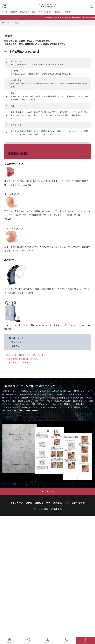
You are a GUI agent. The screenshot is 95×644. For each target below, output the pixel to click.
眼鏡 (34, 12)
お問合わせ (58, 12)
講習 (47, 640)
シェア (28, 640)
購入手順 (57, 503)
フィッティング (45, 12)
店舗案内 (14, 12)
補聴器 (17, 23)
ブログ (68, 12)
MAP (48, 503)
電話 (67, 640)
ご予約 (29, 503)
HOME (7, 23)
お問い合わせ (78, 503)
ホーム (5, 12)
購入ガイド (25, 12)
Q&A (67, 503)
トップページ (17, 503)
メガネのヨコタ (55, 509)
